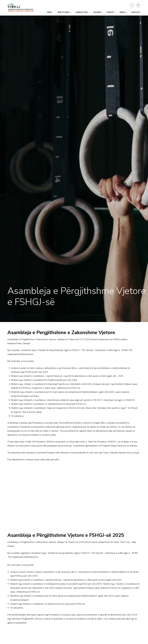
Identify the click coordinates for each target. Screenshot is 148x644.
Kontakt (136, 12)
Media (123, 12)
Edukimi (97, 12)
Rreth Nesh (64, 12)
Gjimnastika (82, 12)
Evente (110, 12)
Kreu (50, 12)
